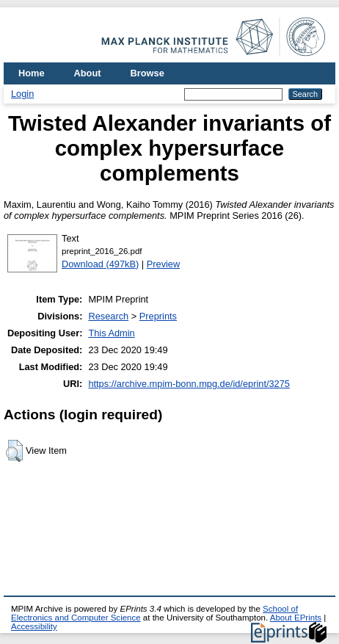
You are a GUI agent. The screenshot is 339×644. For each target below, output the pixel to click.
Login (22, 94)
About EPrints (296, 618)
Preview (164, 264)
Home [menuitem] (32, 73)
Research (108, 316)
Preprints (158, 316)
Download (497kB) (100, 264)
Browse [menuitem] (147, 73)
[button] (14, 451)
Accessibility (34, 626)
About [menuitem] (88, 73)
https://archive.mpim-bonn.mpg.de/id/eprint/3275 (189, 384)
